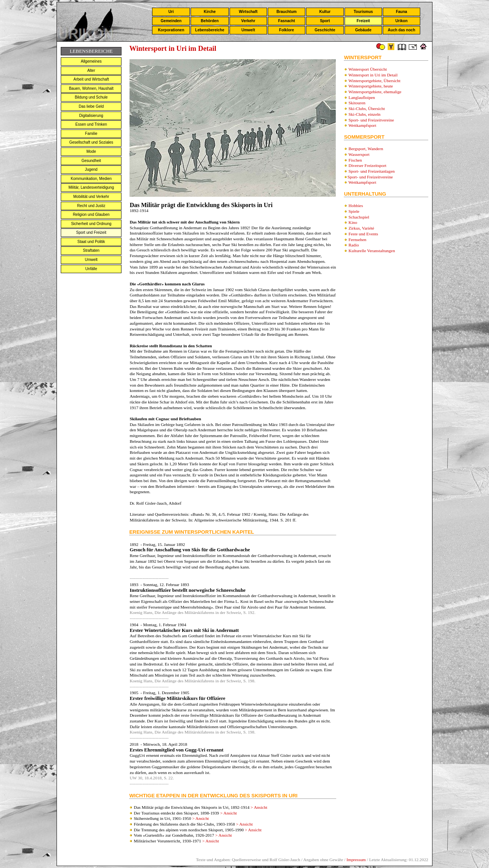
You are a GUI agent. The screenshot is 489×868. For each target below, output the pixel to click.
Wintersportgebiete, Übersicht (374, 81)
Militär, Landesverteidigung (91, 187)
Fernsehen (357, 240)
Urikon (402, 21)
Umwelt (248, 30)
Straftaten (91, 250)
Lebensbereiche (210, 30)
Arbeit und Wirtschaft (91, 79)
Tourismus (363, 12)
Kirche (210, 12)
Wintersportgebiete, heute (371, 86)
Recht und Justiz (91, 206)
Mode (91, 151)
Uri (171, 12)
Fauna (401, 12)
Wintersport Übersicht (368, 69)
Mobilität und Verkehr (91, 197)
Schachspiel (359, 217)
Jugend (91, 169)
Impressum (356, 860)
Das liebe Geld (91, 106)
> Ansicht (259, 807)
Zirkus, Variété (361, 228)
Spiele (354, 211)
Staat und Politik (91, 242)
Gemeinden (171, 21)
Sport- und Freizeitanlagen (372, 171)
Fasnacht (287, 21)
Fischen (355, 160)
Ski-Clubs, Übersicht (367, 108)
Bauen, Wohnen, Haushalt (91, 88)
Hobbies (356, 206)
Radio (354, 245)
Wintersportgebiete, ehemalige (375, 92)
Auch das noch (402, 30)
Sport (325, 21)
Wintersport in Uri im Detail (373, 75)
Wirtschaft (248, 12)
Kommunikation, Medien (91, 179)
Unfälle (91, 269)
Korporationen (171, 30)
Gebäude (364, 30)
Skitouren (357, 103)
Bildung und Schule (91, 97)
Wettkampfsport (362, 125)
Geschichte (325, 30)
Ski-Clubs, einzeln (364, 114)
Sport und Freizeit (91, 232)
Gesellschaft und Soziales (91, 142)
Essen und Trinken (91, 124)
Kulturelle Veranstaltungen (372, 251)
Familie (91, 134)
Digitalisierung (91, 116)
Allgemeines (91, 61)
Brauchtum (287, 12)
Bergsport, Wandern (366, 149)
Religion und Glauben (91, 215)
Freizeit (363, 21)
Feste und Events (363, 234)
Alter (91, 70)
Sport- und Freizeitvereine (371, 120)
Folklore (287, 30)
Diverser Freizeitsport (367, 165)
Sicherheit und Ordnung (91, 224)
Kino (353, 222)
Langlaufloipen (362, 97)
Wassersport (359, 154)
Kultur (325, 12)
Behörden (210, 21)
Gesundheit (91, 161)
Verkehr (248, 21)
